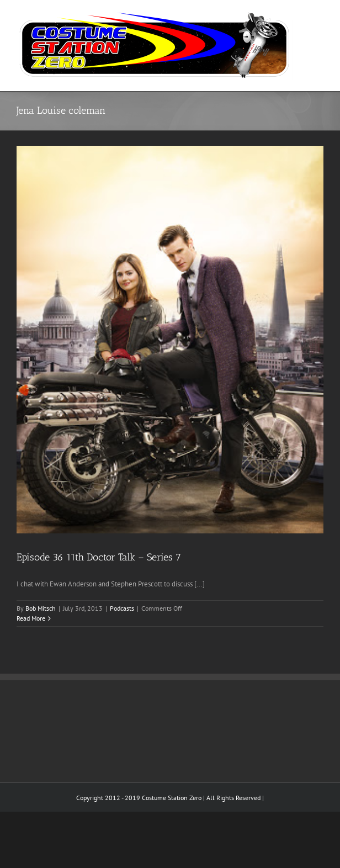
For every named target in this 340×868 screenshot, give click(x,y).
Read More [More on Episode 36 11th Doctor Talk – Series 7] (31, 618)
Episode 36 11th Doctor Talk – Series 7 (99, 557)
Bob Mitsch (41, 608)
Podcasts (122, 608)
